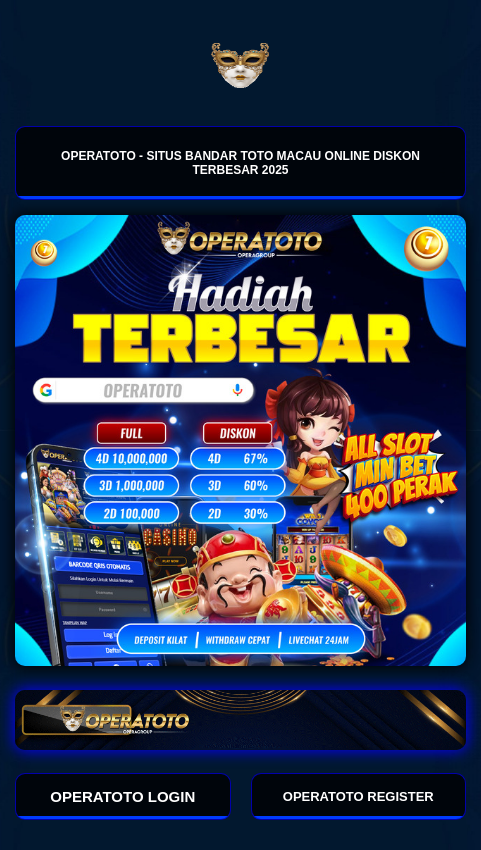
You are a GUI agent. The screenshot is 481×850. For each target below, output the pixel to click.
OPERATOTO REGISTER (358, 796)
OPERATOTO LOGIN (122, 796)
